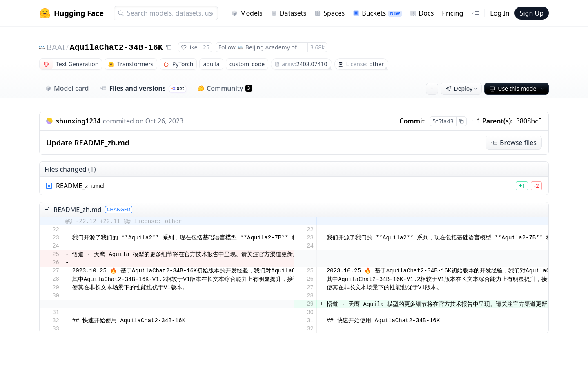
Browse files (514, 143)
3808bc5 (529, 121)
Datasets (289, 13)
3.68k (317, 47)
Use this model (517, 88)
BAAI (56, 47)
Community (225, 88)
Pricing (452, 13)
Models (247, 13)
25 (206, 47)
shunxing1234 (78, 121)
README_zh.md (80, 186)
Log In (500, 13)
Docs (422, 13)
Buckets (377, 13)
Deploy (462, 88)
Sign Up (532, 13)
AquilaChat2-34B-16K (116, 48)
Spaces (330, 13)
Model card (67, 88)
